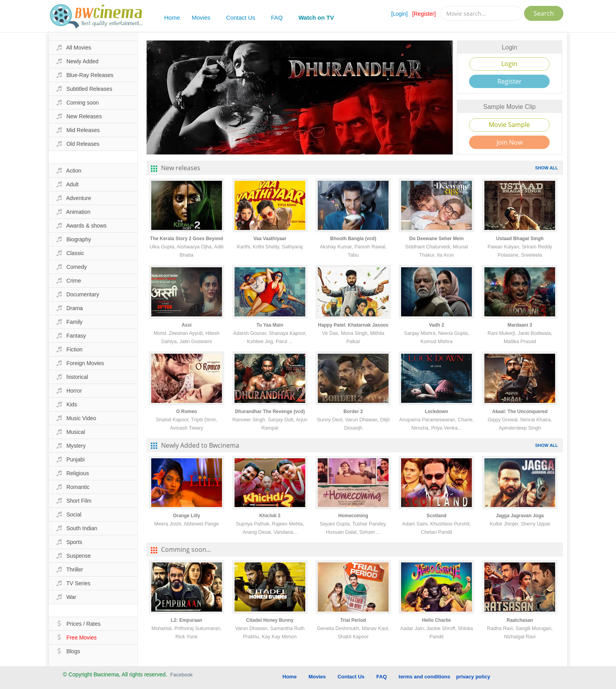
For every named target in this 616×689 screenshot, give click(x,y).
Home (172, 17)
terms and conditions (424, 677)
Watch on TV (316, 17)
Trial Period (353, 620)
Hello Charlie (436, 620)
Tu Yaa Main (270, 325)
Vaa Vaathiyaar (270, 239)
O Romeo (186, 412)
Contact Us (241, 17)
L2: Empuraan (187, 620)
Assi (186, 325)
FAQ (277, 17)
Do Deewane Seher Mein (437, 239)
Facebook (181, 675)
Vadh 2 (437, 325)
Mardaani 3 (520, 325)
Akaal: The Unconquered (520, 412)
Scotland (437, 516)
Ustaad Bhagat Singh (520, 239)
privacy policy (473, 677)
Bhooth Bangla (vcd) (353, 239)
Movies (201, 17)
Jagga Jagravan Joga (520, 516)
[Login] (400, 14)
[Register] (424, 14)
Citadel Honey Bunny (270, 620)
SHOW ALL (546, 168)
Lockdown (436, 412)
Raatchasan (520, 620)
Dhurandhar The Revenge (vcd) (270, 412)
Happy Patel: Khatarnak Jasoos (353, 325)
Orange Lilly (186, 516)
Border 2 (353, 412)
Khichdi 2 (270, 516)
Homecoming (353, 516)
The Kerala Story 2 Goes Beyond (187, 239)
